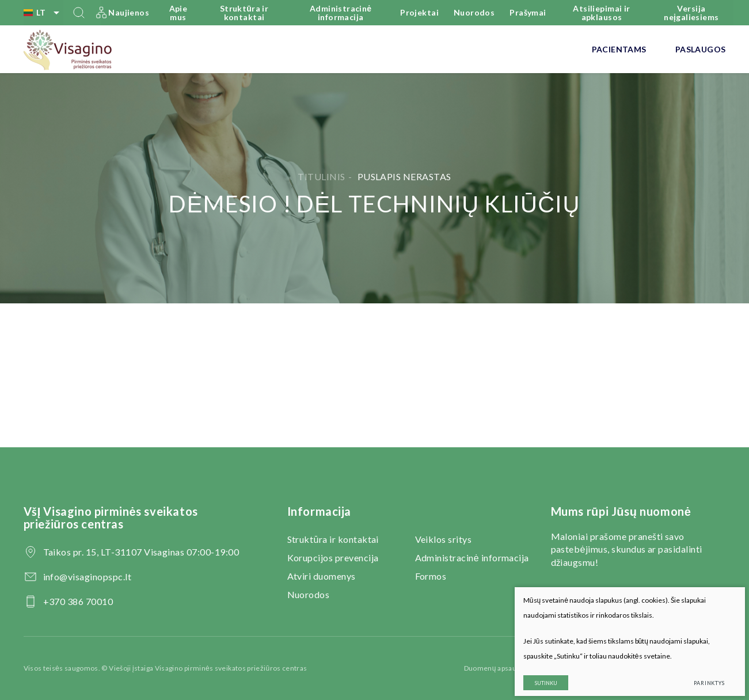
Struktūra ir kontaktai (244, 13)
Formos (431, 576)
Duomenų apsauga (494, 668)
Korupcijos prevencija (333, 558)
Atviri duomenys (322, 576)
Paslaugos (701, 49)
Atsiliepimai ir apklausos (601, 13)
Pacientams (619, 49)
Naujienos (129, 12)
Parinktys (702, 676)
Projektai (419, 12)
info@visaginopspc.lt (88, 577)
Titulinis (321, 176)
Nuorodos (474, 12)
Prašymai (528, 12)
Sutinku (539, 676)
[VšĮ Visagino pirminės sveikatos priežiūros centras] (68, 50)
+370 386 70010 (78, 601)
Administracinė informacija (341, 13)
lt (44, 13)
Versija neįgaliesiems (691, 13)
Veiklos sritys (444, 539)
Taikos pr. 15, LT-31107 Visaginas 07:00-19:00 (141, 552)
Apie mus (178, 13)
